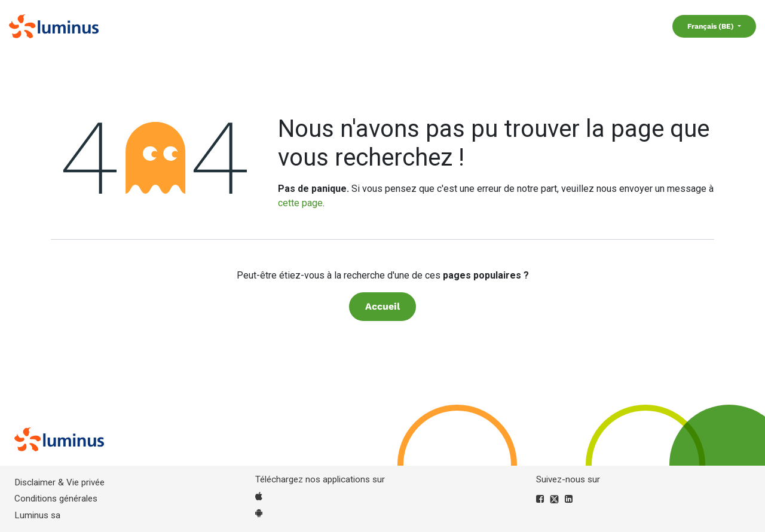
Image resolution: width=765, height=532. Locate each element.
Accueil (382, 306)
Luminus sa (37, 515)
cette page (300, 203)
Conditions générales (56, 499)
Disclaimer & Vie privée (59, 482)
